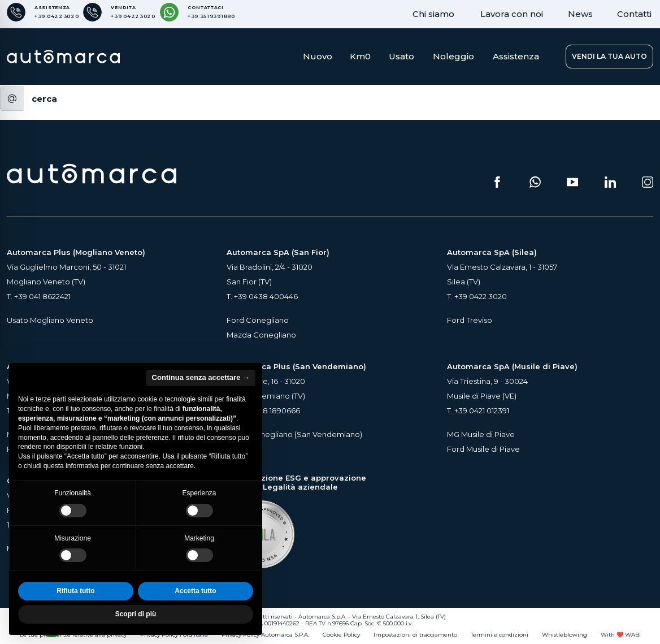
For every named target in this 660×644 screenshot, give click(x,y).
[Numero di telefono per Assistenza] (43, 12)
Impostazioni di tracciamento (415, 635)
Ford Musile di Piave (483, 449)
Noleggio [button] (453, 56)
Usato (401, 56)
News (580, 14)
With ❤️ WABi (621, 635)
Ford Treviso (470, 320)
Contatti (634, 14)
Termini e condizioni (500, 635)
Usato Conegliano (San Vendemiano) (294, 434)
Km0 (360, 56)
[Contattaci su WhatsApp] (197, 12)
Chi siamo (433, 14)
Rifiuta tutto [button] (75, 591)
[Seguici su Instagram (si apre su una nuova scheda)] (648, 182)
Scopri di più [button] (136, 614)
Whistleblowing (565, 635)
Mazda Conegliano (261, 335)
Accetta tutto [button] (195, 591)
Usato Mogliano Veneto (50, 320)
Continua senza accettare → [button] (201, 377)
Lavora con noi (512, 14)
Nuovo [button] (318, 56)
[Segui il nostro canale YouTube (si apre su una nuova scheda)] (572, 182)
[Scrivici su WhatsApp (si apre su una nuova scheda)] (535, 182)
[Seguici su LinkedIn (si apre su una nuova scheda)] (610, 182)
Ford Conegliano (258, 320)
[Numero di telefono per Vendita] (119, 12)
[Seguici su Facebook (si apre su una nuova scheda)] (497, 182)
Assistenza (516, 56)
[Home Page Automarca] (63, 56)
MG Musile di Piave (481, 434)
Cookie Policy (341, 635)
